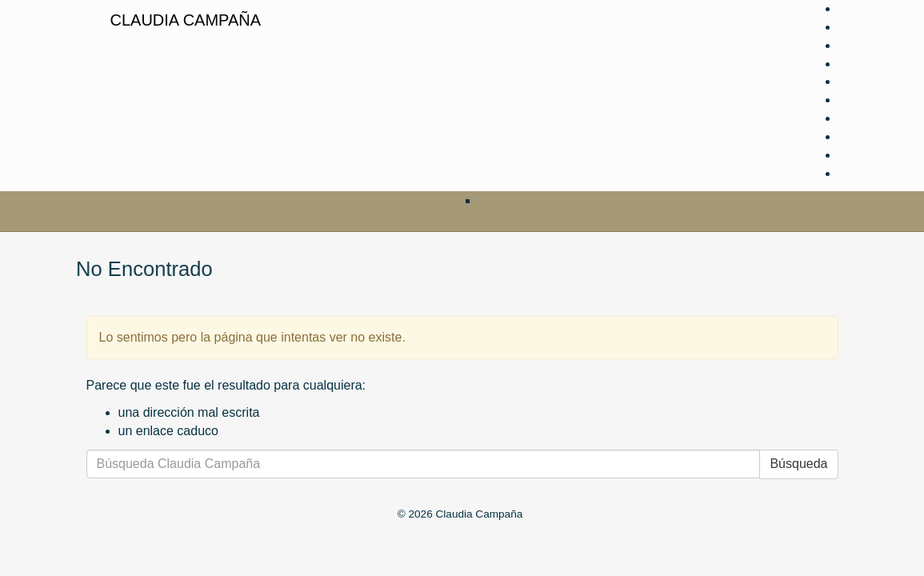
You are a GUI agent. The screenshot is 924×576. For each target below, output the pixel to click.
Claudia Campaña (186, 20)
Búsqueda (798, 464)
